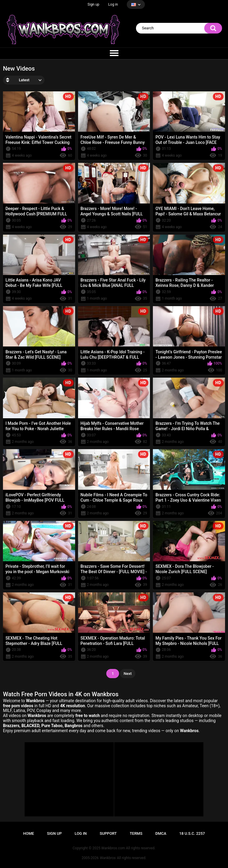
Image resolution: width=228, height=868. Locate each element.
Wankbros (108, 858)
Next (128, 674)
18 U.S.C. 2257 (192, 833)
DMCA (161, 833)
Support (108, 833)
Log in (113, 4)
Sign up (94, 4)
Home (29, 833)
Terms (136, 833)
